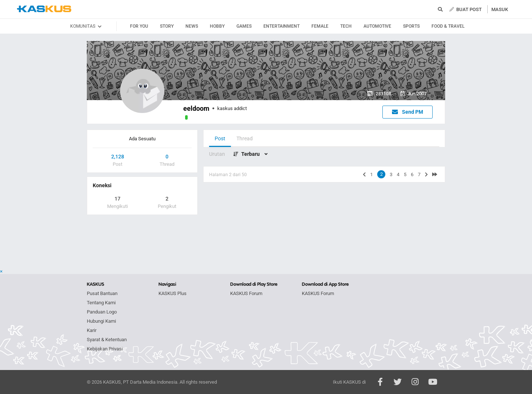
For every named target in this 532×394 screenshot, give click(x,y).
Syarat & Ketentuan (107, 340)
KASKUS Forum (246, 293)
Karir (92, 330)
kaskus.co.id (44, 9)
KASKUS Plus (173, 293)
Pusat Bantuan (102, 293)
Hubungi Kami (101, 321)
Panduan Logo (102, 312)
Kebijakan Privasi (105, 349)
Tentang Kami (101, 303)
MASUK (500, 9)
